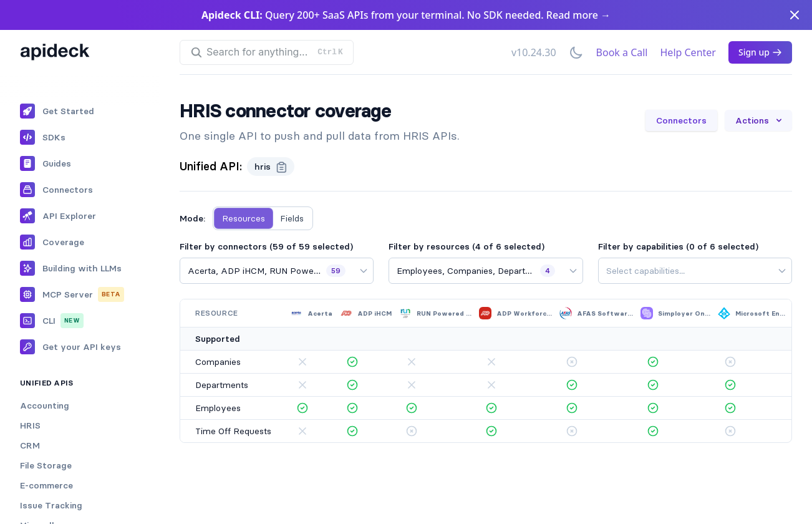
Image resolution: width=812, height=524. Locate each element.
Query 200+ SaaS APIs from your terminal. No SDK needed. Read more (406, 15)
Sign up (760, 52)
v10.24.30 (534, 52)
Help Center (688, 52)
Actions (760, 120)
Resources (244, 218)
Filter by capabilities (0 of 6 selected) (678, 246)
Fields (292, 218)
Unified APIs (47, 383)
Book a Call (622, 52)
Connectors (681, 120)
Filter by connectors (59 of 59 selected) (266, 246)
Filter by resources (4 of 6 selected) (466, 246)
